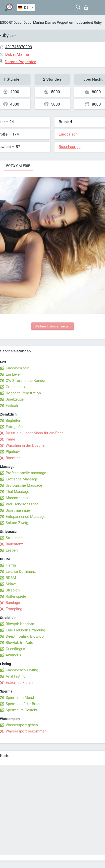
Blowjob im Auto (20, 643)
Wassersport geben (22, 725)
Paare (10, 439)
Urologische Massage (24, 485)
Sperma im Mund (20, 698)
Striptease (14, 538)
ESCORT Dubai (11, 22)
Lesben (12, 550)
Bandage (13, 603)
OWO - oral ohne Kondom (27, 381)
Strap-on (13, 590)
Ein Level (13, 374)
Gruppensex (15, 387)
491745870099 (19, 47)
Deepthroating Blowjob (25, 636)
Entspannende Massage (26, 517)
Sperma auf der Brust (23, 704)
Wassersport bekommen (26, 731)
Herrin (11, 565)
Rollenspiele (16, 596)
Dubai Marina (34, 22)
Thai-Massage (17, 492)
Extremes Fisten (19, 683)
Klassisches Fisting (22, 670)
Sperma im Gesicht (22, 710)
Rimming (13, 458)
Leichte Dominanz (21, 572)
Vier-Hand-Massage (22, 504)
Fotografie (14, 427)
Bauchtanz (14, 544)
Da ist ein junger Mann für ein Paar (34, 433)
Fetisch (12, 406)
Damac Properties (59, 22)
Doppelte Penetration (23, 393)
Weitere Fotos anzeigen (52, 326)
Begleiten (13, 421)
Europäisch (68, 134)
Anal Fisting (16, 676)
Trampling (14, 609)
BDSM (11, 578)
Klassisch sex (17, 368)
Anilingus (13, 655)
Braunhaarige (70, 147)
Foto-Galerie (18, 166)
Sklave (11, 584)
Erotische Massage (22, 479)
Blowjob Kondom (20, 624)
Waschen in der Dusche (25, 445)
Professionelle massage (26, 473)
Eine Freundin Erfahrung (25, 630)
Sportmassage (18, 510)
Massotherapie (18, 498)
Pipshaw (13, 452)
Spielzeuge (15, 399)
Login (86, 7)
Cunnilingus (15, 649)
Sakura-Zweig (17, 523)
